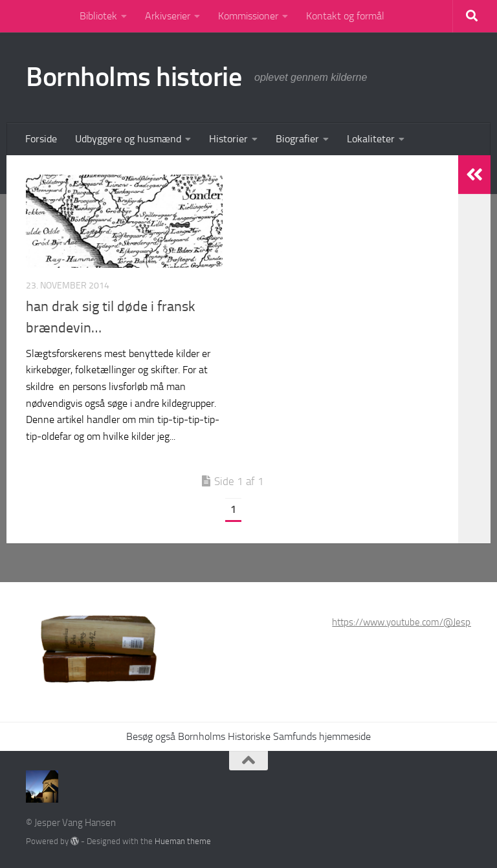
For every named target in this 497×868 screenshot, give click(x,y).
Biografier (297, 139)
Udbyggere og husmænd (128, 139)
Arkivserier (168, 16)
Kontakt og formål (345, 16)
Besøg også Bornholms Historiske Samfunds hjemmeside (248, 736)
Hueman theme (183, 841)
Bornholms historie (134, 77)
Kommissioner (248, 16)
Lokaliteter (371, 139)
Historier (228, 139)
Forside (41, 139)
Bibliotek (98, 16)
